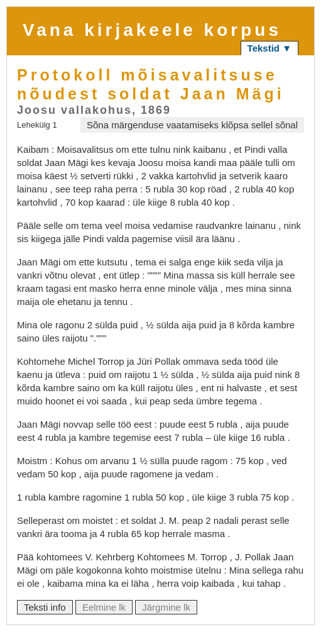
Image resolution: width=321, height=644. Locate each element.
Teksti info (45, 607)
